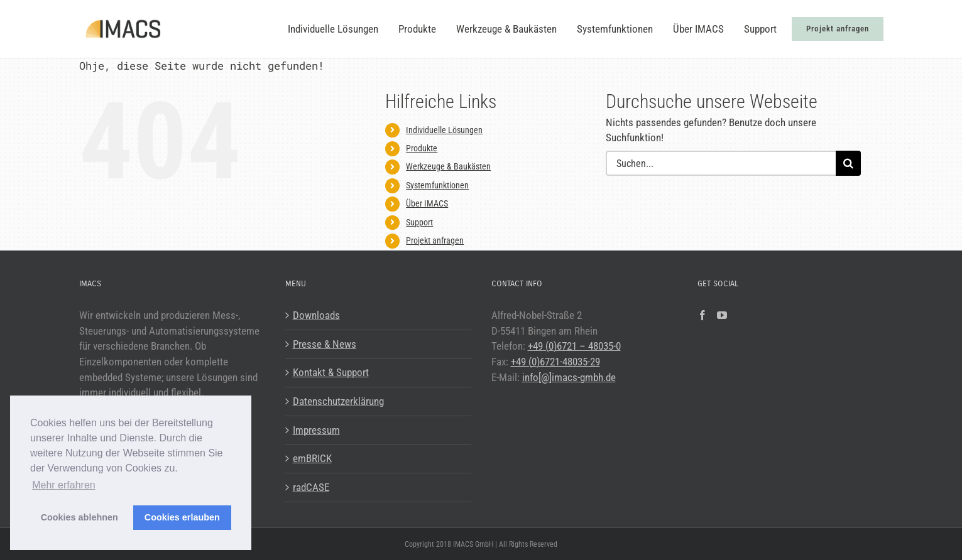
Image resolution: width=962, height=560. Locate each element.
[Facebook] (702, 315)
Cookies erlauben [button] (182, 517)
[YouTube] (722, 315)
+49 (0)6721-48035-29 (555, 362)
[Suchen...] (721, 163)
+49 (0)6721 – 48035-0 (574, 346)
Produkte (422, 148)
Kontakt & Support (331, 372)
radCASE (311, 487)
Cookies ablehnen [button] (79, 517)
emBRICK (312, 458)
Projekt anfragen (435, 240)
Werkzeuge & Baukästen (448, 166)
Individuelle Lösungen (444, 130)
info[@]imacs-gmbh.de (569, 377)
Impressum (316, 430)
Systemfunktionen (437, 185)
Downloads (316, 315)
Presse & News (325, 344)
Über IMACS (427, 203)
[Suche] (848, 163)
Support (419, 222)
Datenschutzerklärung (338, 401)
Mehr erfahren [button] (64, 485)
